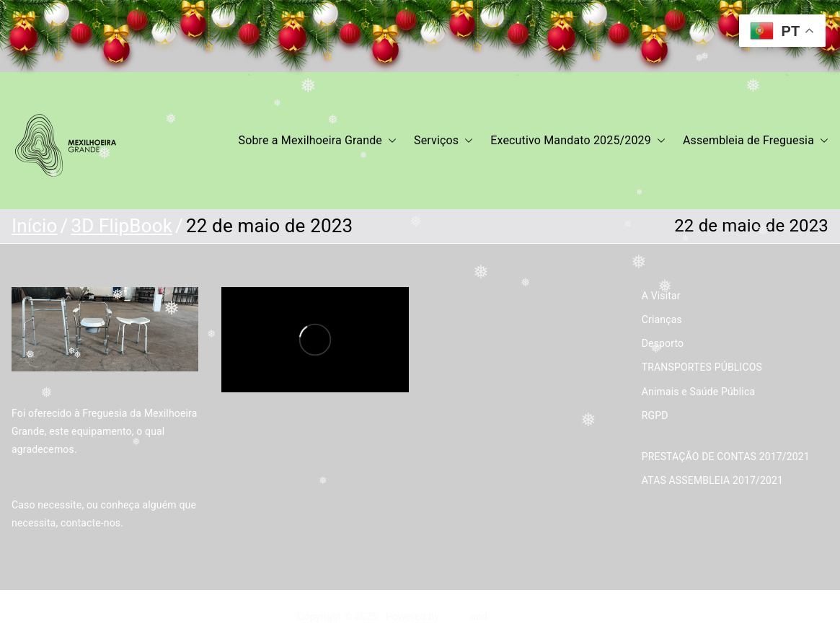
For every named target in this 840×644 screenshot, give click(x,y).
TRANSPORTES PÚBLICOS (702, 367)
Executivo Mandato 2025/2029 (578, 141)
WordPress (515, 617)
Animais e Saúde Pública (698, 392)
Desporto (663, 343)
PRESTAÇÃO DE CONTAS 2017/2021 (726, 456)
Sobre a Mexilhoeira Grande (318, 141)
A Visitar (661, 296)
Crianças (662, 319)
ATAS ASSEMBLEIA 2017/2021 (712, 480)
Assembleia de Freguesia (756, 141)
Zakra (455, 617)
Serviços (443, 141)
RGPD (655, 415)
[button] (389, 141)
